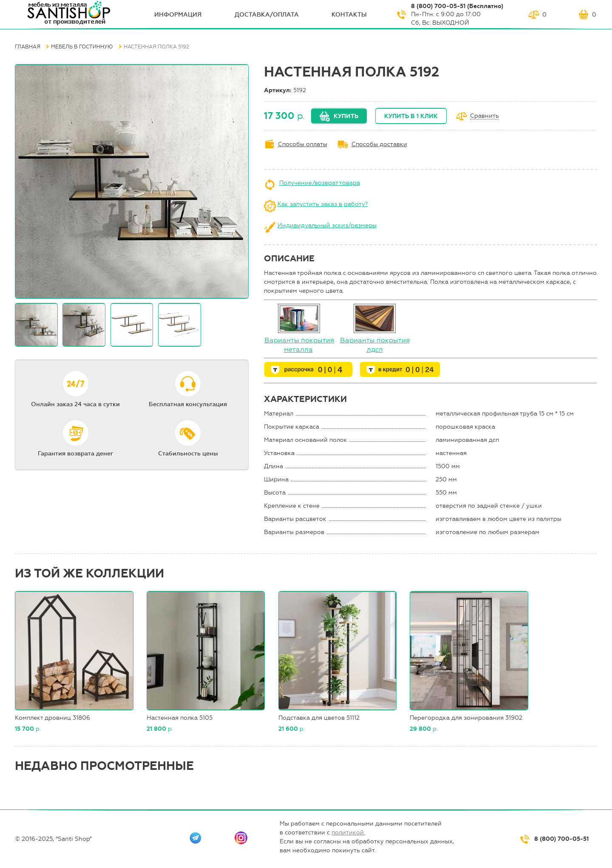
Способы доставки (379, 144)
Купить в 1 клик (411, 116)
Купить (346, 116)
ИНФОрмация (178, 15)
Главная (28, 47)
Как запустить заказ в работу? (323, 204)
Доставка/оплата (267, 15)
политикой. (348, 833)
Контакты (349, 15)
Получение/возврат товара (320, 183)
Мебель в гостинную (82, 47)
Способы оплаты (303, 144)
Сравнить (484, 116)
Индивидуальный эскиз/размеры (327, 225)
